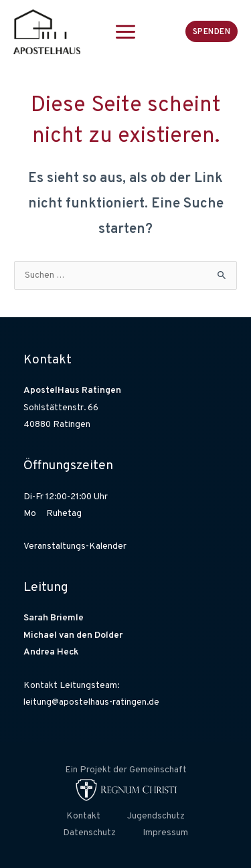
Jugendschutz (156, 816)
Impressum (165, 833)
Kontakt (83, 816)
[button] (212, 31)
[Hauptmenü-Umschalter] (126, 31)
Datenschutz (89, 833)
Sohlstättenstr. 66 (61, 408)
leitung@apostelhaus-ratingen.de (91, 702)
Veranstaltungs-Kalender (75, 546)
